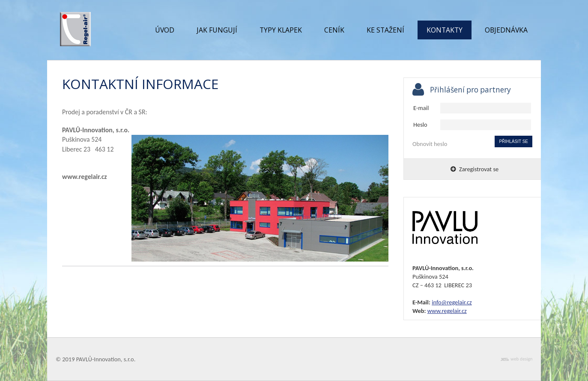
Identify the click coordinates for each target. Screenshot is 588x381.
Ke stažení (385, 30)
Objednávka (506, 30)
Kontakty (445, 30)
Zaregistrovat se (475, 169)
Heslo (420, 125)
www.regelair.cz (447, 311)
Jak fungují (217, 30)
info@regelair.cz (452, 302)
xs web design (516, 359)
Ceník (334, 30)
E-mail (421, 108)
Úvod (165, 30)
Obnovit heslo (430, 144)
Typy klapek (281, 30)
